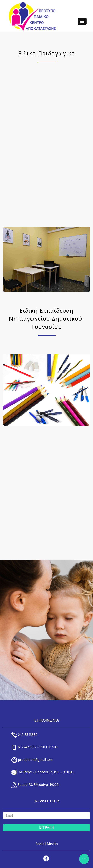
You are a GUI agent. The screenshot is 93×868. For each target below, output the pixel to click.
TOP (84, 859)
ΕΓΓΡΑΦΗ (46, 828)
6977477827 (27, 747)
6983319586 (49, 747)
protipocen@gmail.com (35, 760)
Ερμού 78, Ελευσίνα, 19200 (38, 785)
